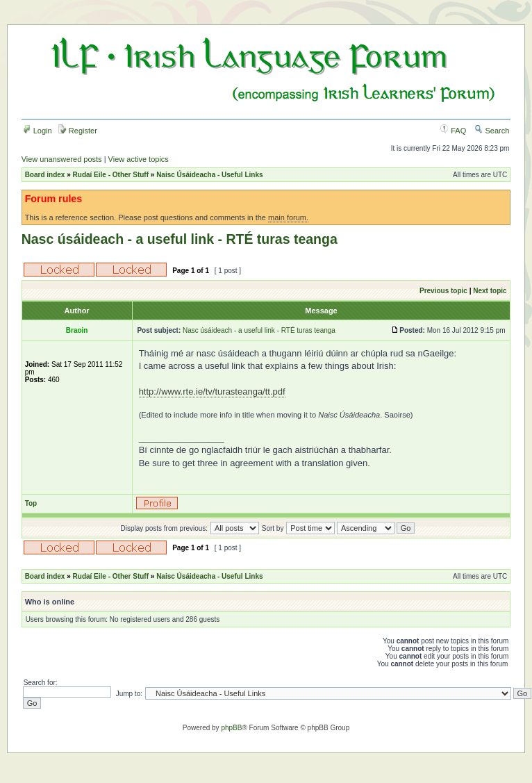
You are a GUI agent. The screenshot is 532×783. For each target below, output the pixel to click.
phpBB (231, 728)
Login (38, 131)
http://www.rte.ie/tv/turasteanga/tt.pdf (212, 391)
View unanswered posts (62, 159)
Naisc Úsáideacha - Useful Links (209, 175)
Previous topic (443, 291)
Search (492, 131)
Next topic (490, 291)
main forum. (288, 217)
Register (78, 131)
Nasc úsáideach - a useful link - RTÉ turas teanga (180, 239)
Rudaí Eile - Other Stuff (111, 175)
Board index (45, 175)
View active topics (139, 159)
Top (31, 503)
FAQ (453, 131)
